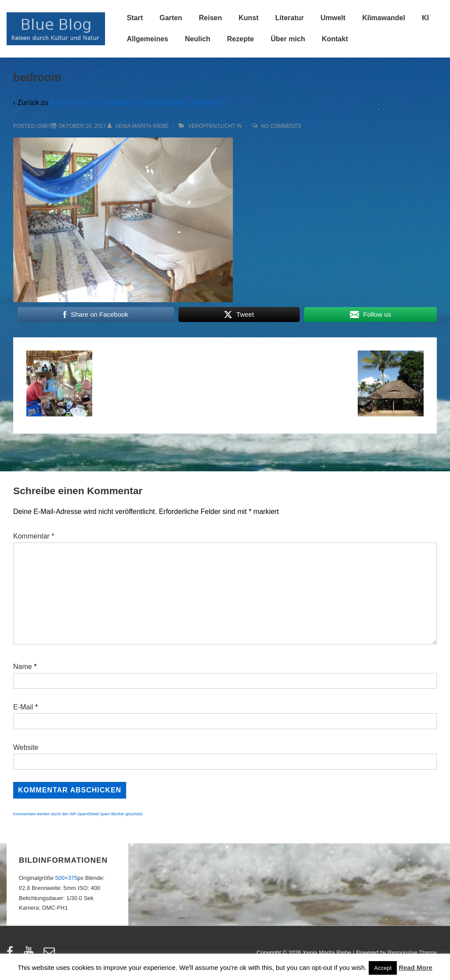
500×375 (66, 878)
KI (425, 18)
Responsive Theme (412, 953)
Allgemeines (148, 39)
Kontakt (335, 39)
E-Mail (23, 707)
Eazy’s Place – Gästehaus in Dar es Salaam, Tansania (135, 103)
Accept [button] (383, 968)
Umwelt (333, 18)
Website (26, 747)
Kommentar (34, 536)
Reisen (210, 18)
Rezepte (241, 39)
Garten (171, 18)
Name (23, 667)
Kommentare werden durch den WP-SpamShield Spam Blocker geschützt (78, 814)
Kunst (249, 18)
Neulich (198, 39)
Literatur (289, 18)
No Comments (281, 126)
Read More (416, 967)
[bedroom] (82, 126)
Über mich (288, 39)
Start (135, 18)
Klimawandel (384, 18)
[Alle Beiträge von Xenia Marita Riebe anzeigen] (139, 126)
